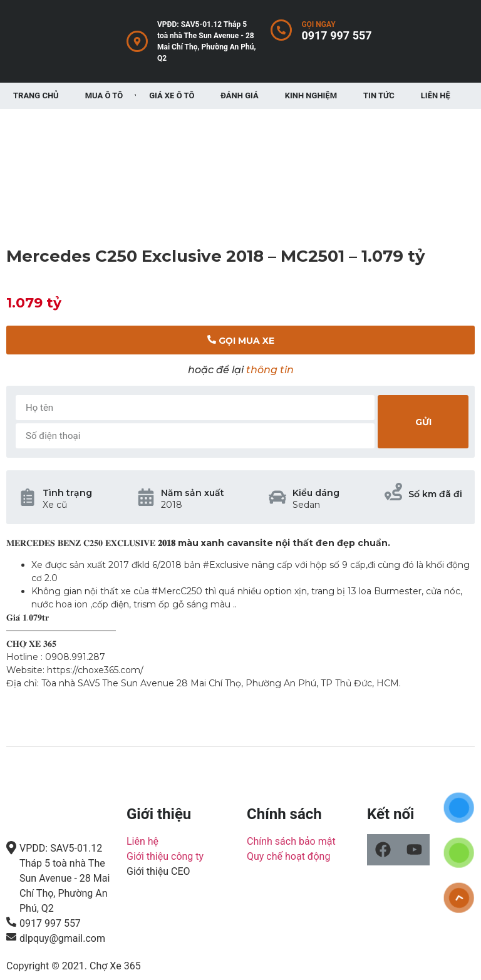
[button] (240, 340)
